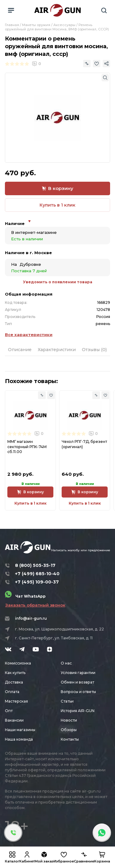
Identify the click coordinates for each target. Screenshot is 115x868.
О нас (66, 663)
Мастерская (16, 701)
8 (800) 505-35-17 (35, 565)
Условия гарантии (78, 673)
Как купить (15, 673)
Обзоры (69, 730)
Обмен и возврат (77, 682)
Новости (69, 720)
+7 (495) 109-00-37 (37, 582)
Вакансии (14, 720)
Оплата (12, 692)
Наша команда (19, 739)
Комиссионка (18, 663)
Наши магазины (20, 730)
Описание (20, 350)
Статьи (67, 701)
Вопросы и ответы (78, 692)
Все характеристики (29, 335)
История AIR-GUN (78, 711)
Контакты (70, 739)
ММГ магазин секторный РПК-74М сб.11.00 (27, 446)
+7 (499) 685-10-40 (37, 574)
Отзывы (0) (94, 350)
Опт (9, 711)
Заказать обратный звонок (35, 605)
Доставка (14, 682)
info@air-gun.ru (31, 618)
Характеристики (57, 350)
